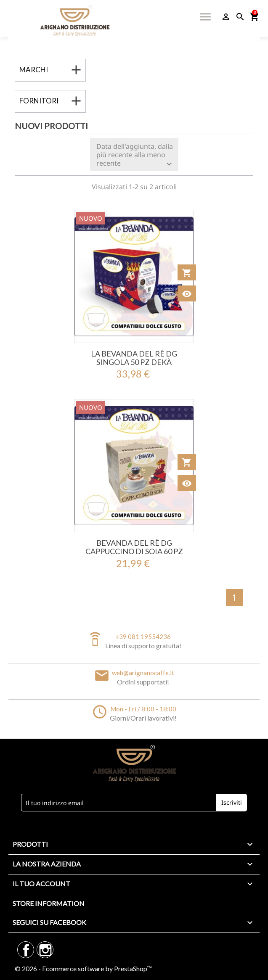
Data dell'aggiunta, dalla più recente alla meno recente (135, 155)
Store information (49, 903)
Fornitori (39, 101)
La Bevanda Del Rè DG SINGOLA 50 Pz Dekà (134, 358)
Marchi (34, 70)
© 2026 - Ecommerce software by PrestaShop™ (83, 968)
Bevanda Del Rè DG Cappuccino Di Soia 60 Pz (134, 547)
